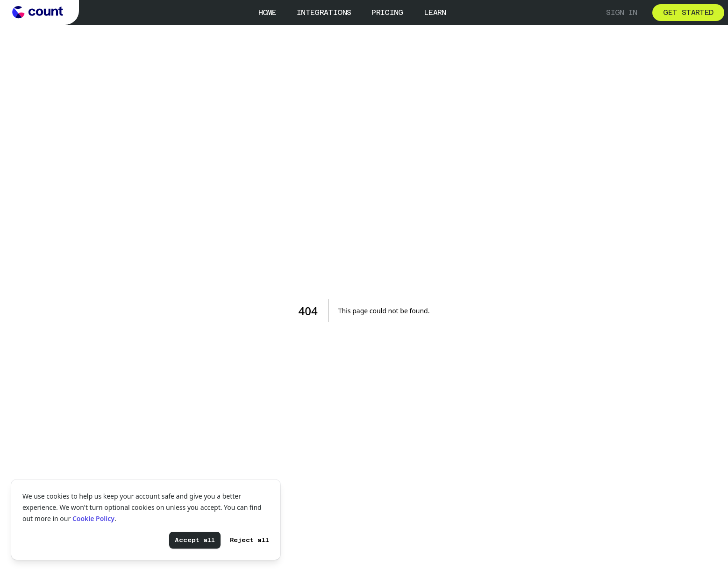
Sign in (622, 12)
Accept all (195, 540)
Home (267, 12)
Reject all (250, 540)
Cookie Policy (93, 518)
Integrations (324, 12)
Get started (688, 12)
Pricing (387, 12)
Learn (435, 12)
